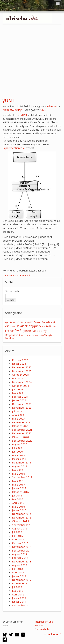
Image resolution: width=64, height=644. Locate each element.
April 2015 (18, 539)
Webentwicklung (12, 110)
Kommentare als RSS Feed (16, 275)
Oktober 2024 (20, 386)
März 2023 (19, 419)
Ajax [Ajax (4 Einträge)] (8, 322)
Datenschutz (42, 629)
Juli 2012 (17, 587)
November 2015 (22, 517)
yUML (9, 100)
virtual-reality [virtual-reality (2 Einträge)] (38, 335)
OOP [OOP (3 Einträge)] (12, 331)
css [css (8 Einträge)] (7, 326)
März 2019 (19, 455)
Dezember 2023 (22, 404)
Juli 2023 (17, 411)
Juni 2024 (17, 389)
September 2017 (22, 477)
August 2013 (20, 565)
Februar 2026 (20, 360)
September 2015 (22, 525)
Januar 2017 (19, 488)
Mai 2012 (18, 591)
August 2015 (20, 528)
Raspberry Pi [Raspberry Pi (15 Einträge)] (41, 331)
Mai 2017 (18, 481)
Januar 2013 (19, 576)
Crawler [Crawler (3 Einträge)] (38, 322)
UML (43, 110)
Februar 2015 (20, 543)
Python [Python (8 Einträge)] (26, 331)
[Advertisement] (32, 60)
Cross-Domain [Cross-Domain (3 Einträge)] (49, 322)
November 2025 (22, 371)
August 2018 (20, 466)
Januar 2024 (19, 400)
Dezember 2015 (22, 514)
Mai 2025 (18, 378)
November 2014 (22, 547)
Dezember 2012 (22, 580)
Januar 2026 (19, 364)
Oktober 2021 (20, 426)
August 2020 (20, 444)
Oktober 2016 (20, 492)
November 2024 (22, 382)
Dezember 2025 (22, 367)
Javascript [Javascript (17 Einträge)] (24, 326)
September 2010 (22, 605)
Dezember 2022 (22, 422)
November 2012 (22, 583)
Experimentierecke (14, 148)
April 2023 (18, 415)
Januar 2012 (19, 598)
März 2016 (19, 507)
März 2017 (19, 484)
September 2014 (22, 550)
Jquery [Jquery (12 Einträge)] (37, 326)
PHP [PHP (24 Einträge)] (18, 331)
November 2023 (22, 408)
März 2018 (19, 474)
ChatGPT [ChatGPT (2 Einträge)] (29, 322)
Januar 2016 (19, 510)
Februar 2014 (20, 558)
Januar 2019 (19, 459)
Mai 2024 (18, 393)
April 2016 (18, 503)
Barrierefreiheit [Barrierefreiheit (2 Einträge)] (17, 322)
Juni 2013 (17, 569)
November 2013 (22, 561)
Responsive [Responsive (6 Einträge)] (12, 335)
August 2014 (20, 554)
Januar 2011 (19, 602)
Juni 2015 (17, 536)
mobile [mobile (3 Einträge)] (45, 326)
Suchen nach (12, 291)
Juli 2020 (17, 448)
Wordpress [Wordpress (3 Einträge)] (11, 338)
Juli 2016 (17, 495)
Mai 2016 (18, 499)
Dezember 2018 (22, 462)
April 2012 (18, 594)
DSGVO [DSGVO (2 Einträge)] (13, 326)
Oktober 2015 (20, 521)
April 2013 (18, 572)
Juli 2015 (17, 532)
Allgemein (53, 106)
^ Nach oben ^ (53, 634)
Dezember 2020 (22, 433)
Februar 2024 (20, 397)
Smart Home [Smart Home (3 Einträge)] (25, 335)
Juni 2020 (17, 452)
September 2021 (22, 430)
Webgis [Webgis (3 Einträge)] (48, 335)
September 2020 (22, 441)
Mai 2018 (18, 470)
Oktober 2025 (20, 375)
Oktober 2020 (20, 437)
